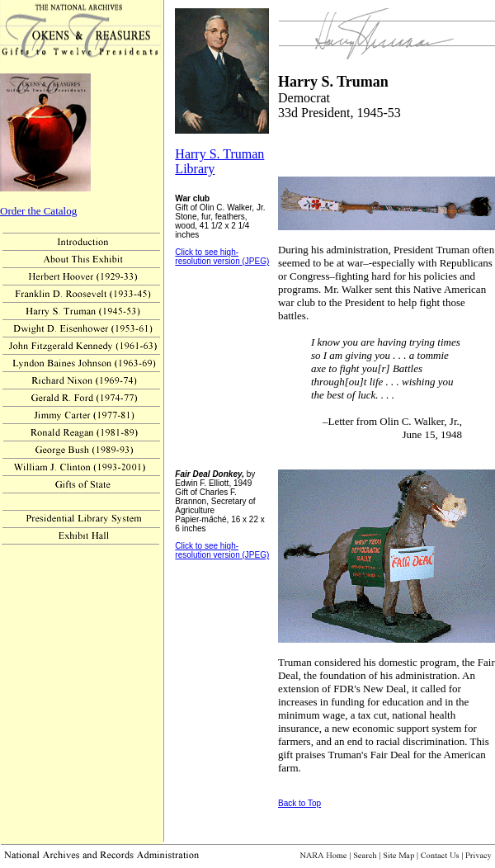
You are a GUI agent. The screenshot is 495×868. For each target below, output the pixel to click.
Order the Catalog (38, 211)
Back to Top (299, 803)
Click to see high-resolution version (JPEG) (222, 257)
